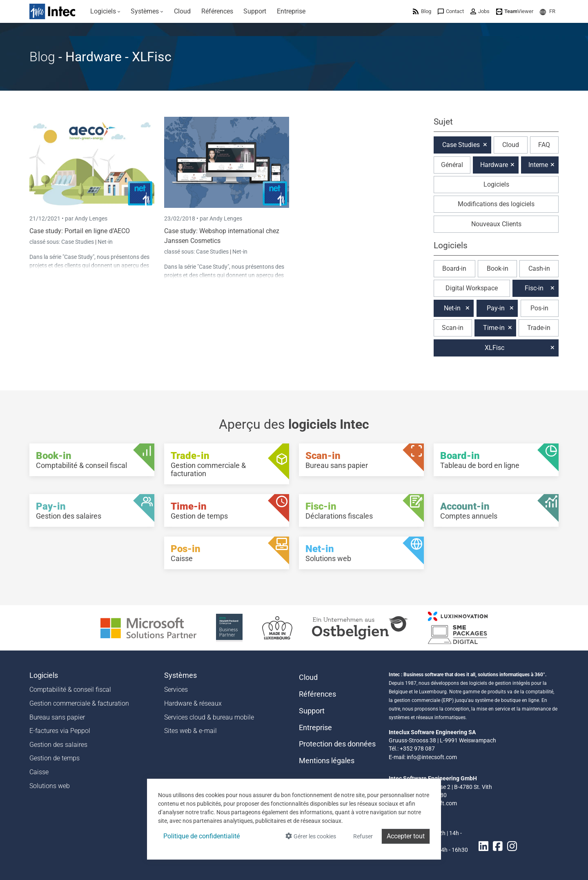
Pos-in (539, 308)
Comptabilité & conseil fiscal (70, 690)
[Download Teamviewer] (515, 11)
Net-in (105, 242)
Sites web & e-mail (190, 731)
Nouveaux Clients (496, 224)
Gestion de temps (55, 758)
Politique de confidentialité (202, 836)
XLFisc (494, 348)
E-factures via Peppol (60, 731)
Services (176, 690)
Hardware (494, 165)
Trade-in (539, 328)
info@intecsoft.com (432, 757)
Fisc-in (534, 288)
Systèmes (180, 675)
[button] (548, 11)
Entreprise (315, 728)
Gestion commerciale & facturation (79, 703)
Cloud (511, 145)
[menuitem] (105, 11)
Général (452, 165)
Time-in (494, 328)
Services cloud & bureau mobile (209, 717)
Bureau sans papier (57, 717)
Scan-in (453, 328)
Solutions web (50, 786)
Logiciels (496, 184)
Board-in (454, 268)
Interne (538, 165)
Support (312, 711)
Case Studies (78, 242)
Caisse (39, 772)
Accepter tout (406, 836)
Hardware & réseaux (193, 703)
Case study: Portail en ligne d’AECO (80, 231)
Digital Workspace (472, 288)
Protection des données (337, 744)
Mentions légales (327, 761)
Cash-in (539, 268)
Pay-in (496, 308)
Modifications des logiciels (496, 204)
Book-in (498, 268)
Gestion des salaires (58, 745)
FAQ (544, 145)
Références (317, 694)
